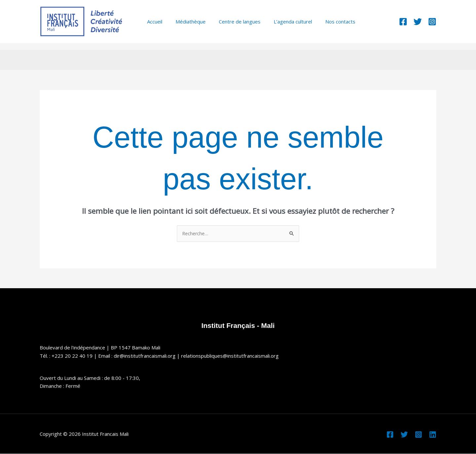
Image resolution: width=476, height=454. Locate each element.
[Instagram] (432, 22)
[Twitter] (418, 22)
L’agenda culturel (281, 22)
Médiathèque (186, 22)
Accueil (153, 22)
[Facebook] (403, 22)
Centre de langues (231, 22)
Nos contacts (325, 22)
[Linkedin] (433, 435)
